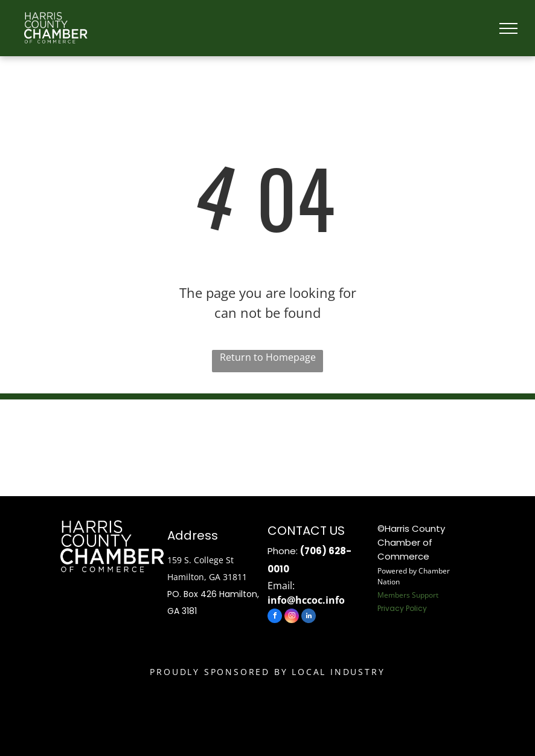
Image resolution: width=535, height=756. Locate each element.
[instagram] (292, 617)
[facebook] (275, 617)
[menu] (508, 28)
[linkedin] (309, 617)
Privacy (391, 608)
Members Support (408, 595)
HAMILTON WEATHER (267, 445)
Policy (416, 608)
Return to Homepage (268, 357)
